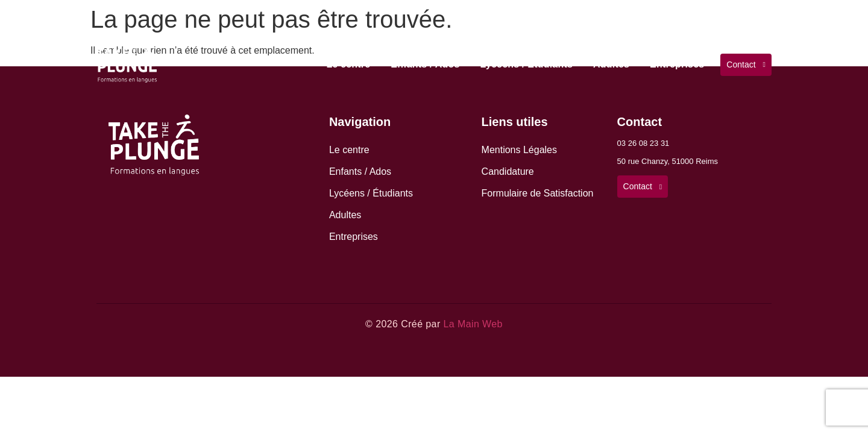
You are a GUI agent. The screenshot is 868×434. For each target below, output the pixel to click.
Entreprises (677, 64)
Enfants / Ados (425, 64)
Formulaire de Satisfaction (538, 193)
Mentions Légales (519, 150)
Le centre (348, 64)
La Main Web (473, 324)
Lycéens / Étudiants (527, 64)
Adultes (611, 64)
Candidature (508, 171)
